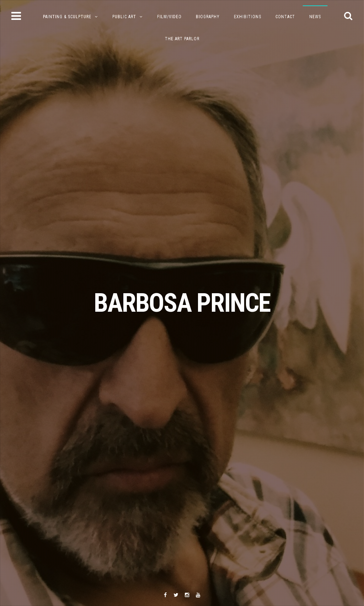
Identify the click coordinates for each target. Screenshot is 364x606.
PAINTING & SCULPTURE (67, 17)
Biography (208, 17)
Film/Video (169, 17)
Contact (285, 17)
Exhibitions (248, 17)
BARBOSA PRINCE (182, 303)
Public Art (124, 17)
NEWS (315, 17)
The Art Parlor (182, 39)
